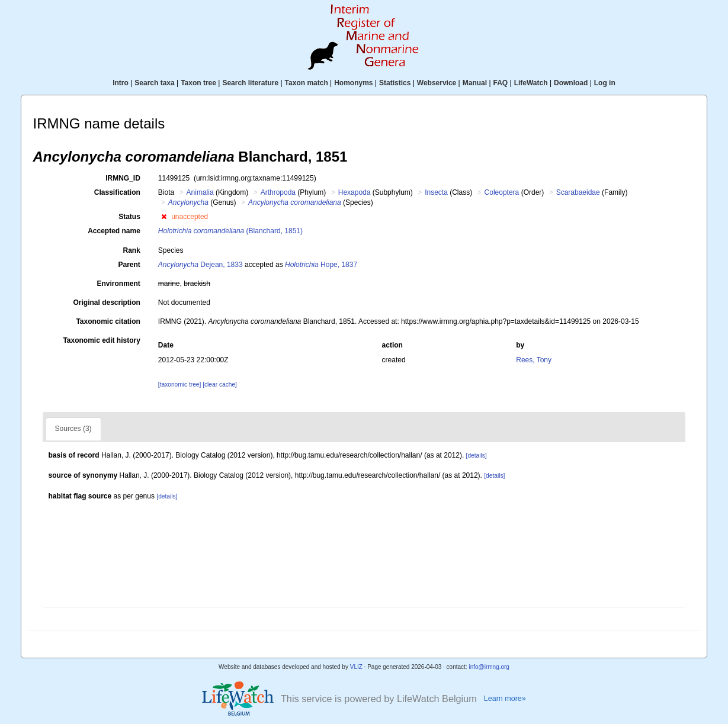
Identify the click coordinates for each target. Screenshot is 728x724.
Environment (119, 284)
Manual (475, 83)
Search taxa (154, 83)
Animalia (200, 192)
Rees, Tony (534, 360)
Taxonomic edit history (101, 340)
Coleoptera (502, 192)
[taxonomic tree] (179, 384)
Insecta (436, 192)
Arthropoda (278, 192)
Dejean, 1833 (201, 265)
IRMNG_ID (123, 178)
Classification (117, 192)
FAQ (501, 83)
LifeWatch (531, 83)
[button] (164, 217)
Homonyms (353, 83)
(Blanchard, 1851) (230, 231)
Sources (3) (73, 429)
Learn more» (505, 699)
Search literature (250, 83)
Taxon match (307, 83)
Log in (605, 83)
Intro (121, 83)
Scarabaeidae (578, 192)
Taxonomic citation (108, 321)
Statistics (395, 83)
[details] (477, 456)
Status (129, 217)
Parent (129, 265)
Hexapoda (355, 192)
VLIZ (356, 667)
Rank (132, 250)
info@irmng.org (489, 667)
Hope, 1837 (321, 265)
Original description (106, 303)
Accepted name (114, 231)
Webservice (437, 83)
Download (571, 83)
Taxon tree (198, 83)
